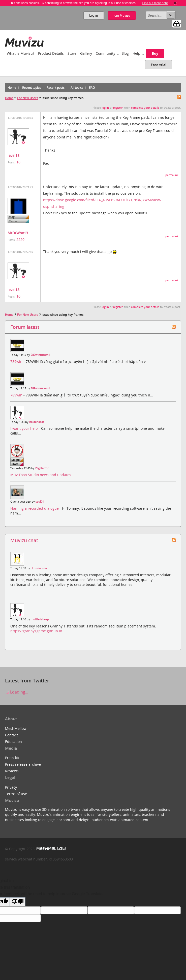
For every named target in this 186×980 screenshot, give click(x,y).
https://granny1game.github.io (36, 631)
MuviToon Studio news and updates (41, 475)
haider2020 (36, 422)
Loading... (17, 692)
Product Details (51, 53)
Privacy (11, 787)
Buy (155, 53)
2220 (20, 239)
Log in (94, 16)
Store (72, 53)
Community (105, 53)
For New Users (27, 98)
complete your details (145, 108)
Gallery (86, 53)
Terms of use (16, 794)
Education (13, 742)
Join (122, 16)
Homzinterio (39, 568)
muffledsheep (40, 619)
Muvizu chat (24, 540)
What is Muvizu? (21, 53)
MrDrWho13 (18, 233)
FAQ (92, 88)
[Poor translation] (18, 902)
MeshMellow (16, 728)
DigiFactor (42, 468)
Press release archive (23, 764)
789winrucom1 (40, 355)
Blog (125, 53)
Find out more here (155, 3)
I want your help (25, 428)
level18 (13, 155)
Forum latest (25, 327)
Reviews (12, 771)
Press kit (12, 758)
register (118, 108)
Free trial (159, 65)
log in (105, 108)
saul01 (40, 502)
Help (136, 53)
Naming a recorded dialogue (35, 508)
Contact (11, 735)
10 (18, 162)
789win (17, 362)
